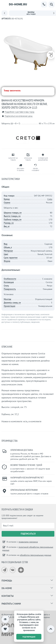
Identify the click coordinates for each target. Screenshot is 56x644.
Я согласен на (29, 555)
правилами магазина (28, 542)
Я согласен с (22, 542)
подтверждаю (29, 637)
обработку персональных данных (36, 555)
